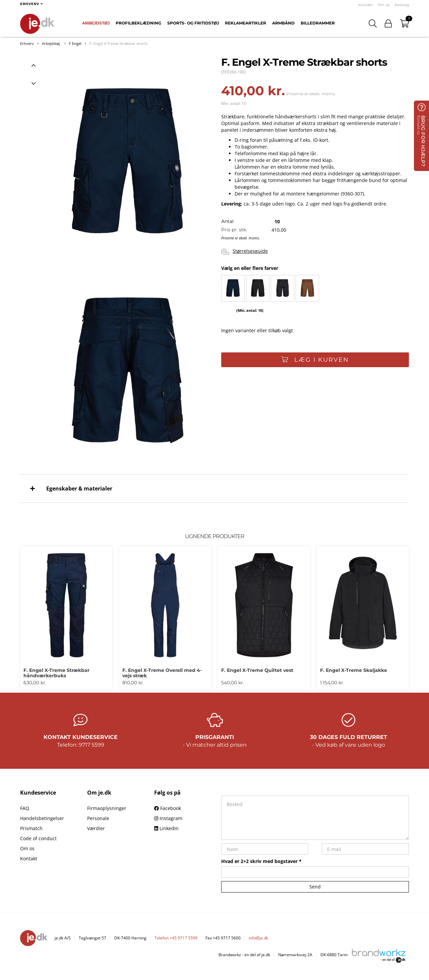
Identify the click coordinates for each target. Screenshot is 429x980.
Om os (384, 5)
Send (315, 887)
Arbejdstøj (96, 23)
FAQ (25, 808)
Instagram (168, 818)
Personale (98, 818)
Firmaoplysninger (107, 808)
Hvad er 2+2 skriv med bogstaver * (261, 861)
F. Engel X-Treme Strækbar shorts (118, 43)
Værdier (96, 828)
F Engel (75, 43)
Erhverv (27, 43)
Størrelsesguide (244, 251)
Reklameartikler (246, 23)
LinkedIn (166, 828)
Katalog (402, 5)
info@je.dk (258, 938)
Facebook (168, 808)
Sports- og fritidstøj (193, 23)
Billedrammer (318, 23)
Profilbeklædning (138, 23)
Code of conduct (38, 838)
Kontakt (366, 5)
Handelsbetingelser (42, 818)
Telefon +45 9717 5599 (176, 938)
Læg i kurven (315, 360)
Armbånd (283, 23)
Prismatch (31, 828)
